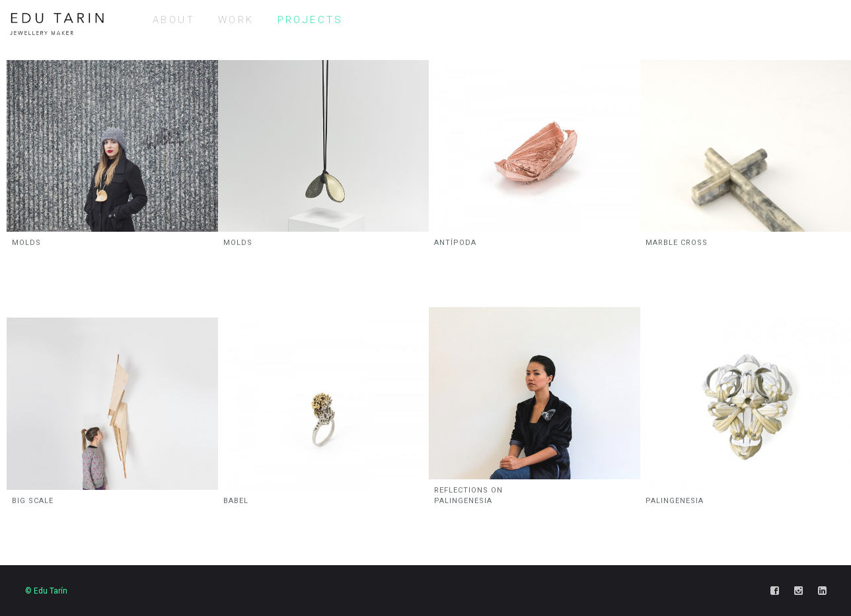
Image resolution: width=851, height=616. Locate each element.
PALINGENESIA (675, 501)
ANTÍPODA (455, 243)
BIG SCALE (33, 501)
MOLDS (26, 243)
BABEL (236, 501)
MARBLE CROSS (677, 243)
